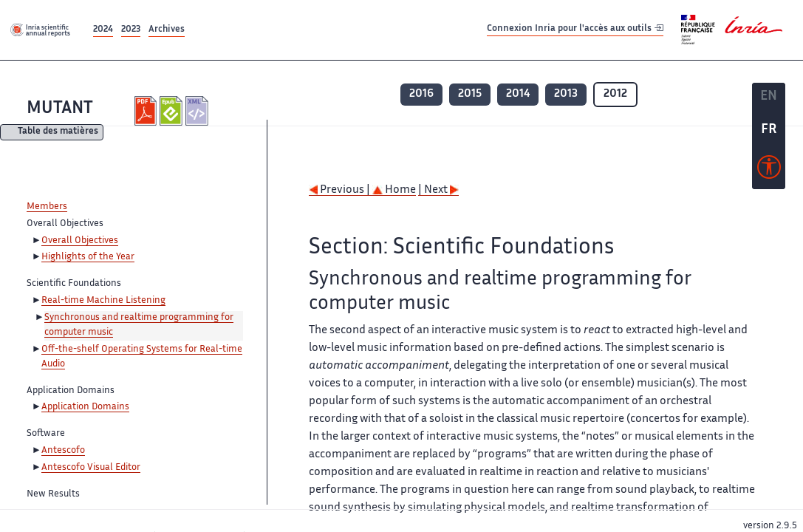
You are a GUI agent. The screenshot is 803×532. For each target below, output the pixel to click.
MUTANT (60, 109)
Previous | (341, 190)
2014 (518, 94)
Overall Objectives (80, 241)
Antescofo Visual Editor (91, 468)
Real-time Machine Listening (103, 301)
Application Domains (85, 407)
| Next (438, 190)
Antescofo (63, 451)
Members (47, 207)
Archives (167, 30)
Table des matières (58, 133)
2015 (470, 94)
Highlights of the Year (88, 257)
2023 (131, 30)
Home (394, 190)
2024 (103, 30)
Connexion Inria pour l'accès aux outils (575, 29)
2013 (566, 94)
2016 (421, 94)
